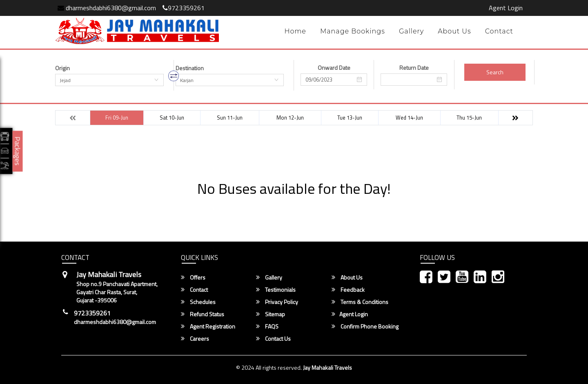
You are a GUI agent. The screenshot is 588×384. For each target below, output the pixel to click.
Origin (62, 68)
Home (295, 31)
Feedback (348, 290)
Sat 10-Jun (172, 118)
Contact (499, 31)
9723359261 (184, 8)
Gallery (411, 31)
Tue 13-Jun (350, 118)
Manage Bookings (353, 31)
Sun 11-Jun (230, 118)
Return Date (414, 68)
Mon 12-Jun (290, 118)
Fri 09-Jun (117, 118)
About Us (454, 31)
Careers (195, 339)
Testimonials (276, 290)
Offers (193, 277)
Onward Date (334, 68)
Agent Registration (208, 326)
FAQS (267, 326)
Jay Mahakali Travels (327, 367)
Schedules (198, 302)
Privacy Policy (277, 302)
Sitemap (271, 314)
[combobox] (109, 80)
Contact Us (273, 339)
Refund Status (203, 314)
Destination (190, 68)
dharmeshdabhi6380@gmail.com (107, 8)
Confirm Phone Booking (365, 326)
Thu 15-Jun (469, 118)
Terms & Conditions (360, 302)
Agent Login (506, 8)
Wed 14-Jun (409, 118)
